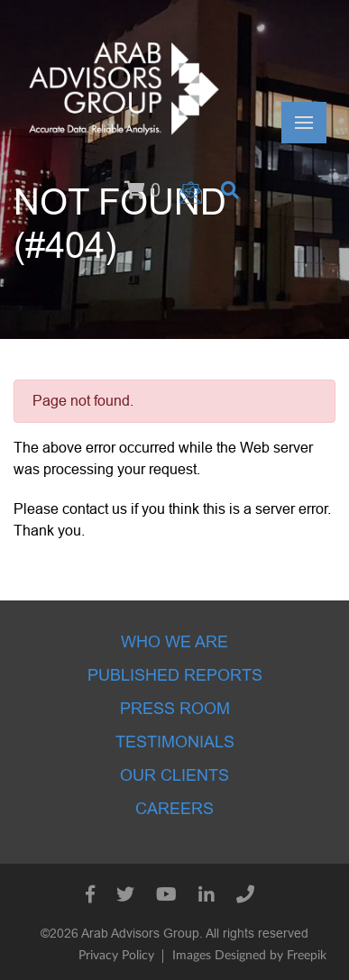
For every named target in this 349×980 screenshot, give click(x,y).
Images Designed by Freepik (249, 956)
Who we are (174, 642)
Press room (175, 709)
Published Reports (175, 675)
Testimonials (175, 742)
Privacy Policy (116, 956)
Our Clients (174, 775)
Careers (174, 809)
